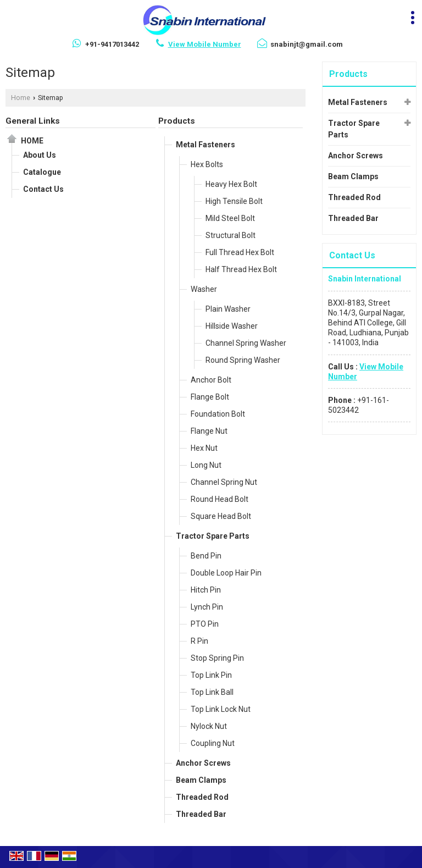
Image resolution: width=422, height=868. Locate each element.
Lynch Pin (207, 607)
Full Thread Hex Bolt (240, 252)
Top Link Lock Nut (221, 709)
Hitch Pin (206, 590)
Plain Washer (228, 309)
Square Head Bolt (221, 516)
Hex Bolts (207, 164)
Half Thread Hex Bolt (241, 269)
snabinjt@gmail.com (307, 44)
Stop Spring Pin (217, 658)
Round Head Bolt (220, 499)
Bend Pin (206, 556)
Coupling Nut (213, 743)
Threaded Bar (201, 814)
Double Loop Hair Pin (226, 573)
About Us (40, 155)
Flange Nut (209, 431)
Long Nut (206, 465)
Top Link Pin (211, 675)
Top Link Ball (212, 692)
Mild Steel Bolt (230, 218)
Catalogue (42, 172)
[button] (205, 44)
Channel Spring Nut (224, 482)
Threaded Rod (202, 797)
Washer (204, 289)
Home (21, 98)
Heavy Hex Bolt (231, 184)
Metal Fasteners (206, 145)
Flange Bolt (210, 397)
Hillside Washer (232, 326)
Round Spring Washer (243, 360)
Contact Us (43, 189)
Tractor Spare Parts (213, 536)
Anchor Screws (203, 763)
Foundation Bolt (218, 414)
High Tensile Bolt (234, 201)
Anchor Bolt (211, 380)
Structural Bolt (231, 235)
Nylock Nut (209, 726)
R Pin (199, 641)
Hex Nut (204, 448)
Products (177, 121)
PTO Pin (205, 624)
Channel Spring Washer (246, 343)
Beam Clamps (201, 780)
